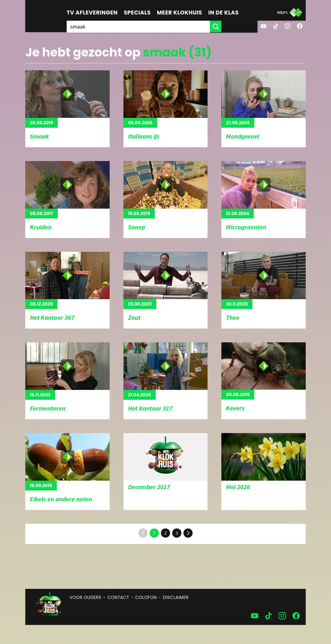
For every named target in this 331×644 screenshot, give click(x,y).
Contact (118, 597)
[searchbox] (156, 26)
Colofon (146, 597)
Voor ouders (86, 597)
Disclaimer (176, 597)
